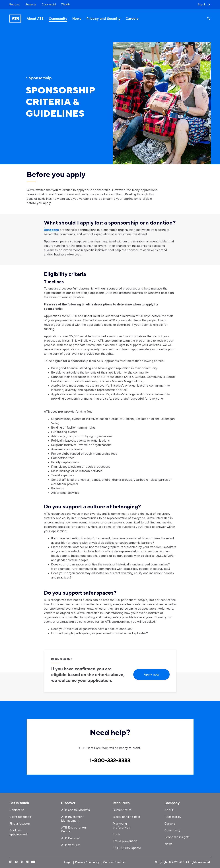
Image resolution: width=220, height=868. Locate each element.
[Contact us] (17, 810)
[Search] (210, 19)
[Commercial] (49, 5)
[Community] (58, 19)
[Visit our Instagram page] (11, 862)
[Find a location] (20, 823)
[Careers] (132, 19)
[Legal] (68, 862)
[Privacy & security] (88, 862)
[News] (77, 19)
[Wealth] (65, 5)
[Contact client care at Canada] (110, 761)
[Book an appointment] (18, 832)
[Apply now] (151, 674)
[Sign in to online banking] (206, 5)
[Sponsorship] (58, 78)
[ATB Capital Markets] (76, 810)
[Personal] (13, 5)
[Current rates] (122, 810)
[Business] (31, 5)
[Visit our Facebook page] (16, 862)
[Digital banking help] (127, 817)
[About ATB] (35, 19)
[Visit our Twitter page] (22, 862)
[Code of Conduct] (115, 862)
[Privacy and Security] (104, 19)
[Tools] (117, 834)
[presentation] (156, 101)
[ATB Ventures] (71, 845)
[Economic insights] (177, 837)
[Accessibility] (173, 817)
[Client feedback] (20, 817)
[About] (169, 810)
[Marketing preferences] (121, 825)
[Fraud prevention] (125, 841)
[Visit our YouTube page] (32, 862)
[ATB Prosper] (70, 838)
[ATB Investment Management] (72, 819)
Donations (51, 230)
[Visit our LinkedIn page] (27, 862)
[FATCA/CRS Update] (127, 848)
